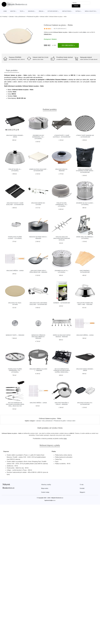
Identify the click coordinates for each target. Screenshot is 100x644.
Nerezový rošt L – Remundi (15, 335)
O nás (82, 485)
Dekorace (31, 11)
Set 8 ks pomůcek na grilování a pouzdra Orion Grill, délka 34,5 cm (15, 404)
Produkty (5, 17)
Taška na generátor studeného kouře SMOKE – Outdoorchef (85, 171)
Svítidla (78, 11)
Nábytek (13, 11)
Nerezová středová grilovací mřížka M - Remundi (38, 337)
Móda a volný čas (90, 11)
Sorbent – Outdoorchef (62, 303)
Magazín (82, 492)
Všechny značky (46, 485)
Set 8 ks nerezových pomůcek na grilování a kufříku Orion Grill (62, 371)
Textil (22, 11)
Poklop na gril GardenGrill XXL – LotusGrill (62, 205)
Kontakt (82, 488)
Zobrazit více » (48, 34)
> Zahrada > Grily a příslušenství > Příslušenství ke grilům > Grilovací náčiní (28, 17)
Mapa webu (45, 488)
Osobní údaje (45, 492)
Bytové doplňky (53, 11)
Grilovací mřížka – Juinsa (15, 271)
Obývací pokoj (67, 11)
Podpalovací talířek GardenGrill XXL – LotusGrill (15, 371)
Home (5, 11)
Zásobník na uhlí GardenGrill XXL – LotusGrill (38, 137)
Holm (84, 32)
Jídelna (41, 11)
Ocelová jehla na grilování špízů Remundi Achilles (62, 238)
